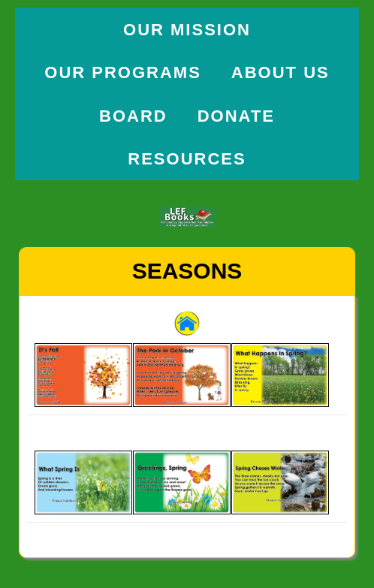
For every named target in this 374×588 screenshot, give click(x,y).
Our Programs (123, 72)
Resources (187, 159)
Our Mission (187, 30)
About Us (280, 72)
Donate (236, 116)
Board (133, 116)
